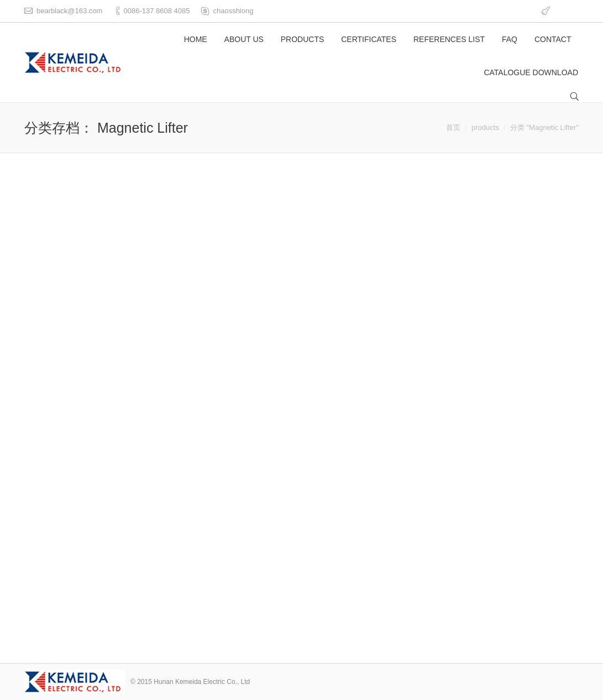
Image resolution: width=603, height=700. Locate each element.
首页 (453, 127)
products (485, 127)
